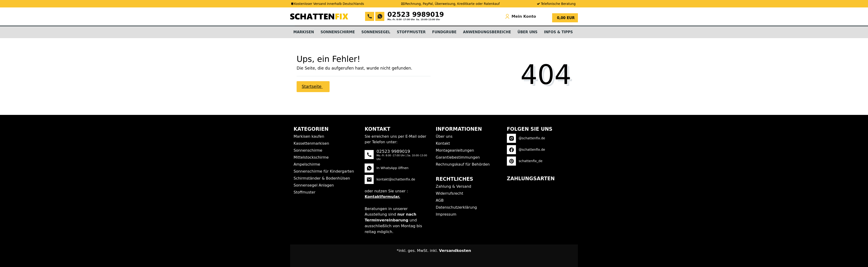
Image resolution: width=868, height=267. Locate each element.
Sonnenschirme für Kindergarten (324, 171)
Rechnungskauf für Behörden (463, 164)
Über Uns (528, 32)
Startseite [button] (312, 87)
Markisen (304, 32)
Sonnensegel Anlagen (314, 185)
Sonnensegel (376, 32)
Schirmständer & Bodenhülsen (322, 178)
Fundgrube (444, 32)
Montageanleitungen (455, 150)
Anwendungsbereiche (487, 32)
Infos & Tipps (558, 32)
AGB (440, 200)
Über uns (444, 136)
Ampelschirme (307, 164)
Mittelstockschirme (311, 157)
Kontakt (443, 143)
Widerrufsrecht (450, 193)
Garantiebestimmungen (458, 157)
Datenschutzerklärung (456, 207)
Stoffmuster (411, 32)
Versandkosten (455, 251)
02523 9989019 (416, 15)
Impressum (446, 214)
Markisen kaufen (309, 136)
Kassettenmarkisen (311, 143)
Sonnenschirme (338, 32)
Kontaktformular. (382, 197)
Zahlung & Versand (454, 186)
